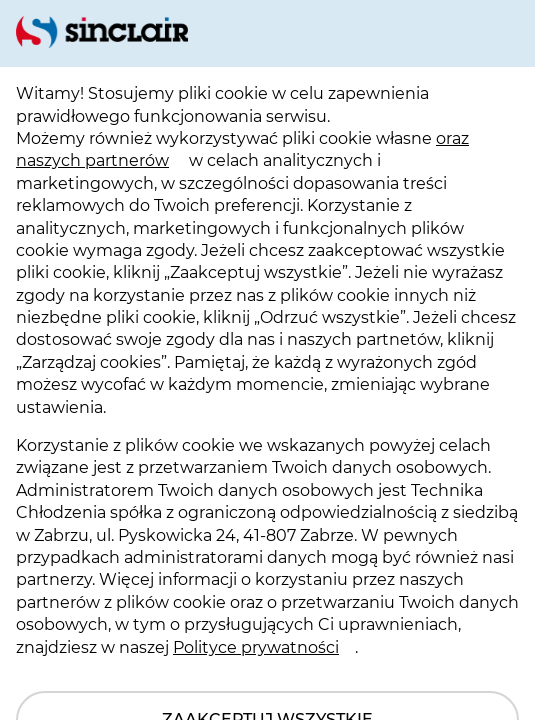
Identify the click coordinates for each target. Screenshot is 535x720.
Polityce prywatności (256, 647)
